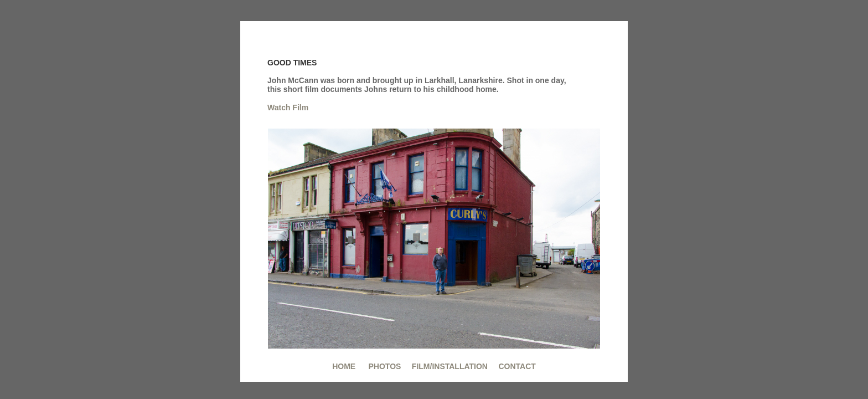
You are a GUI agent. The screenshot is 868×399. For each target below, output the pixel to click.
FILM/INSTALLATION (450, 366)
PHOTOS (384, 366)
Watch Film (288, 108)
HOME (344, 366)
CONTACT (517, 366)
